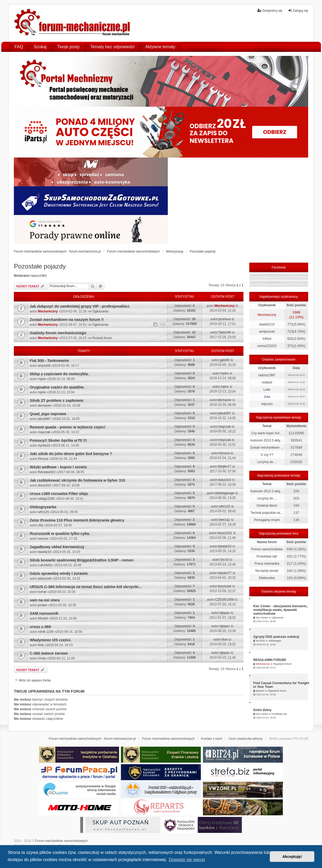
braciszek (225, 586)
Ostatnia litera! (267, 506)
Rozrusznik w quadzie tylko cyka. (60, 534)
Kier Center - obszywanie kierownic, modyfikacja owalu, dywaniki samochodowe (281, 610)
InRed (267, 339)
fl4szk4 (43, 618)
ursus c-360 (40, 627)
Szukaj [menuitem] (40, 47)
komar (42, 592)
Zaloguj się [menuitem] (298, 11)
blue (225, 639)
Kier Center (262, 618)
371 (290, 346)
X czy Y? (267, 455)
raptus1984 (39, 276)
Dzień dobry (262, 710)
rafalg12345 (46, 499)
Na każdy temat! (267, 571)
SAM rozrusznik (44, 613)
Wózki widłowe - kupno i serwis (58, 467)
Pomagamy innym (267, 520)
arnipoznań (267, 332)
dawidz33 (45, 552)
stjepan (225, 613)
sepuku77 (225, 573)
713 (290, 331)
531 (290, 339)
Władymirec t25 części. (50, 640)
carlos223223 (267, 346)
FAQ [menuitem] (19, 47)
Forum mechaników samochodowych (61, 841)
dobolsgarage (225, 493)
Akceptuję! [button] (292, 857)
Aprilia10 (44, 445)
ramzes (43, 539)
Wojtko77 (225, 466)
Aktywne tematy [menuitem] (160, 47)
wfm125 (43, 512)
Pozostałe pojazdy (40, 266)
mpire (42, 379)
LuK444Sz (45, 565)
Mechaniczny (48, 311)
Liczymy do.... (267, 462)
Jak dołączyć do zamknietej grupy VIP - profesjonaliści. (80, 306)
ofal (40, 525)
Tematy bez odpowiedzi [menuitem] (112, 47)
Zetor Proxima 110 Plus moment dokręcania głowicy (77, 520)
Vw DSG (260, 641)
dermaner (45, 406)
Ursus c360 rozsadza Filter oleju (59, 494)
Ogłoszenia (100, 311)
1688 (296, 312)
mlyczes (267, 404)
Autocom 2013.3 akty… (267, 440)
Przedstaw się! (267, 556)
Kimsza (43, 459)
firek (41, 645)
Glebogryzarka (43, 507)
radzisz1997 (267, 375)
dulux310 (44, 485)
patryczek (45, 578)
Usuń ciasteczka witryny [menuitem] (246, 739)
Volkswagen (275, 641)
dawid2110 (267, 324)
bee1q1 (225, 520)
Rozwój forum (102, 338)
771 (290, 324)
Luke (267, 390)
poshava (225, 319)
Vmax (42, 658)
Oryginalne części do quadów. (57, 387)
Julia (267, 397)
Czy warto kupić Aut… (267, 433)
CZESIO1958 (225, 600)
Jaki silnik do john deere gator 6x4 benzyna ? (71, 454)
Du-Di (225, 560)
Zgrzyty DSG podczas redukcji (276, 637)
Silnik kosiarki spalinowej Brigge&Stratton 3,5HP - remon (81, 560)
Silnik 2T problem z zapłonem (56, 400)
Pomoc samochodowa (267, 549)
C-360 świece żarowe (49, 653)
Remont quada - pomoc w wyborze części (67, 427)
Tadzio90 (225, 332)
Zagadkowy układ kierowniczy (57, 547)
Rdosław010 (47, 472)
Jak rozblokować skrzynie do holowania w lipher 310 (77, 480)
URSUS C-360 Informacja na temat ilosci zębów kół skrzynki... (86, 587)
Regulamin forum (282, 664)
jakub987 (44, 419)
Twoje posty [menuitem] (68, 47)
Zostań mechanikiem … (267, 448)
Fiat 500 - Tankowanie (49, 361)
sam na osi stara (45, 600)
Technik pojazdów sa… (267, 513)
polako (42, 605)
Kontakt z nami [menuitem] (211, 739)
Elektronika (267, 578)
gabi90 (225, 360)
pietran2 (260, 691)
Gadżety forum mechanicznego (58, 333)
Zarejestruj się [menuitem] (270, 11)
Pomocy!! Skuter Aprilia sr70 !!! (58, 440)
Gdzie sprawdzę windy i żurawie (59, 573)
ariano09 (44, 366)
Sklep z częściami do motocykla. (59, 374)
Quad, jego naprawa (48, 414)
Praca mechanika (267, 564)
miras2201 (225, 533)
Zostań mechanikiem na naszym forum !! (67, 320)
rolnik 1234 (46, 632)
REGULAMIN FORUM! (270, 660)
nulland (267, 382)
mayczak (44, 432)
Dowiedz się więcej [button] (187, 860)
